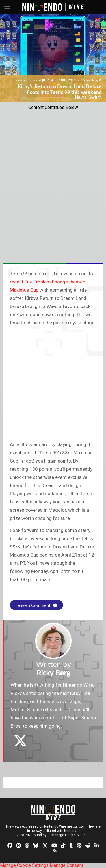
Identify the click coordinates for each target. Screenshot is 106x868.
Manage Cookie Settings (71, 835)
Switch (95, 97)
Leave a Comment (30, 80)
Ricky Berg (90, 80)
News (81, 97)
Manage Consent (66, 865)
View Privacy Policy (31, 835)
